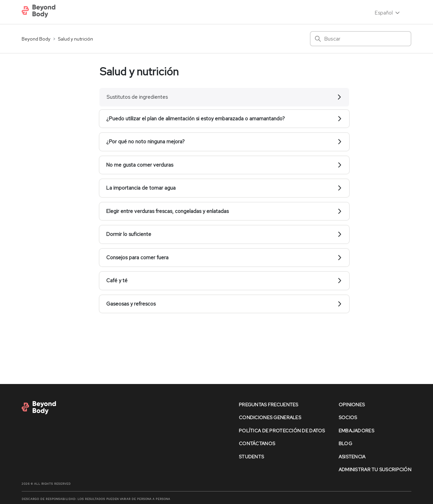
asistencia (352, 457)
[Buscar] (361, 39)
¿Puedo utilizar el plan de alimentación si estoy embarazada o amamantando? (224, 119)
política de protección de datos (282, 431)
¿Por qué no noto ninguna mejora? (224, 142)
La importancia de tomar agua (224, 188)
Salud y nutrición (75, 39)
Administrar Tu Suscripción (375, 470)
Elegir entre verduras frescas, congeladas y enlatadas (224, 211)
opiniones (352, 405)
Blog (345, 443)
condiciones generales (270, 417)
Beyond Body (36, 39)
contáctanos (257, 443)
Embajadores (356, 431)
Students (251, 457)
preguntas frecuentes (269, 405)
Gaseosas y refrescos (224, 304)
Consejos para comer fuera (224, 258)
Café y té (224, 281)
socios (348, 417)
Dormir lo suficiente (224, 234)
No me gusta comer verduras (224, 165)
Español (388, 13)
